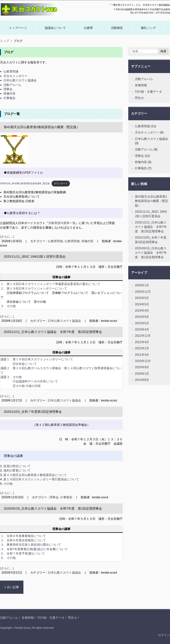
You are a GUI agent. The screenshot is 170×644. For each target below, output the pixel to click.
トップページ (18, 28)
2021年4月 (142, 355)
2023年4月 (142, 329)
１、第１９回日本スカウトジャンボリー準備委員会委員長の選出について (50, 284)
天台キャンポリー (15, 76)
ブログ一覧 (12, 114)
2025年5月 (142, 298)
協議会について (55, 28)
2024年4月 (142, 311)
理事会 (8, 89)
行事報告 (9, 98)
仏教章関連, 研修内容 (79, 241)
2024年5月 (142, 304)
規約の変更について (17, 470)
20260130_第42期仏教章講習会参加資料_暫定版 (25, 183)
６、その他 (8, 558)
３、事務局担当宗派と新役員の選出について (31, 545)
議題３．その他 (11, 377)
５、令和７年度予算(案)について (23, 553)
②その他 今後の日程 (27, 386)
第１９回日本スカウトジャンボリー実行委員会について (41, 479)
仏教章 (88, 28)
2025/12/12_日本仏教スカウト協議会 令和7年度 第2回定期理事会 (53, 332)
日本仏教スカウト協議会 (20, 80)
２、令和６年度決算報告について (23, 540)
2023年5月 (142, 323)
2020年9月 (142, 367)
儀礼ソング (148, 28)
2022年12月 (143, 336)
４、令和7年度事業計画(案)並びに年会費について (34, 549)
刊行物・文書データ (148, 92)
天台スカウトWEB (14, 18)
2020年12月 (143, 361)
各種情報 (141, 85)
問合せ (139, 98)
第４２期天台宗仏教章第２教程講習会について (35, 475)
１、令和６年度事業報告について (23, 536)
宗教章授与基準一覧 (62, 223)
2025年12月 (143, 292)
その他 (8, 484)
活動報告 (117, 28)
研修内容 (9, 94)
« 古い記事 (12, 587)
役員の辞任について (17, 466)
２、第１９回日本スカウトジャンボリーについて (34, 288)
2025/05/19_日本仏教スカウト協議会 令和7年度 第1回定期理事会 (53, 509)
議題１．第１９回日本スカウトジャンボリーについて (37, 359)
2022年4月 (142, 342)
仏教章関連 (11, 71)
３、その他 (8, 306)
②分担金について (25, 364)
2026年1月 (142, 285)
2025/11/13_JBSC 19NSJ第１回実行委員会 (35, 257)
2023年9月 (142, 317)
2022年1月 (142, 348)
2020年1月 (142, 374)
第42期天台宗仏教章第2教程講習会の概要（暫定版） (42, 127)
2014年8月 (142, 380)
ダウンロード (61, 183)
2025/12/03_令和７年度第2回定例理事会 (33, 412)
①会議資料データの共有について (35, 381)
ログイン (164, 635)
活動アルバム (12, 85)
